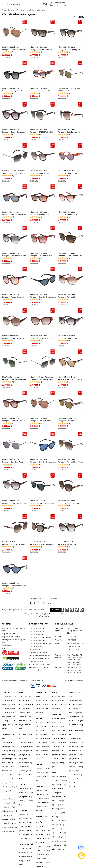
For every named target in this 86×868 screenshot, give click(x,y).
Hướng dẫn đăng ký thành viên (40, 658)
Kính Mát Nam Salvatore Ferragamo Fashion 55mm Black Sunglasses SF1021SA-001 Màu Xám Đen (42, 502)
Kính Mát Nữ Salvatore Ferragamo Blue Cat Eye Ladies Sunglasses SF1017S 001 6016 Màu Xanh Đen (42, 296)
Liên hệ (5, 648)
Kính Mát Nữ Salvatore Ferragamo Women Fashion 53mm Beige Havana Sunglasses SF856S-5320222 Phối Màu (71, 213)
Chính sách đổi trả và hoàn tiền (40, 637)
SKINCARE (23, 693)
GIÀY (54, 773)
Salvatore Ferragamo (17, 10)
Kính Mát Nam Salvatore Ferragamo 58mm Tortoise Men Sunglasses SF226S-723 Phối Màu (14, 378)
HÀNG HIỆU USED (42, 816)
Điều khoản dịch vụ (36, 649)
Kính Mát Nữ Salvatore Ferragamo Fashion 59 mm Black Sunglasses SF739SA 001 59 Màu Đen (15, 502)
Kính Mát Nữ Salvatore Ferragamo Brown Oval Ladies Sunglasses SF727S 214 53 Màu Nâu (70, 502)
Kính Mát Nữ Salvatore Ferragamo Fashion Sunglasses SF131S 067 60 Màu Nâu (14, 48)
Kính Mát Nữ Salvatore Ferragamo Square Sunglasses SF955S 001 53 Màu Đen (14, 131)
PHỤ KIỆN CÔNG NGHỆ (41, 695)
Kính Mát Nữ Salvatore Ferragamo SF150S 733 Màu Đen (43, 131)
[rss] (82, 610)
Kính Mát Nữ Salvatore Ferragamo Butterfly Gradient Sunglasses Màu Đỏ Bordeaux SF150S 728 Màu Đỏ (69, 131)
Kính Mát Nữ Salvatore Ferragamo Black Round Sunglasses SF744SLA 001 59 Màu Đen (69, 543)
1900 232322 (61, 5)
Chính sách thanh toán (37, 640)
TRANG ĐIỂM (57, 714)
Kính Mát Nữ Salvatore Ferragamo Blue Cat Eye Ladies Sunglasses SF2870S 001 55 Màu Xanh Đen (43, 461)
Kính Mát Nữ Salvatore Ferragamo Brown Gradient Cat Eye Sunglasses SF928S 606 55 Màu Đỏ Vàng (42, 337)
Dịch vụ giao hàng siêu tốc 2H (39, 655)
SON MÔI (55, 693)
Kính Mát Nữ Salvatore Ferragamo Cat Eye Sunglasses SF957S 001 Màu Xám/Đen (14, 90)
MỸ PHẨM (39, 822)
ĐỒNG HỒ (22, 785)
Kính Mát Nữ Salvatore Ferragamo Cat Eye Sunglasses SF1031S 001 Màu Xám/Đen (70, 48)
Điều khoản (24, 681)
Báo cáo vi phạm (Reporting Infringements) (39, 669)
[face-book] (62, 610)
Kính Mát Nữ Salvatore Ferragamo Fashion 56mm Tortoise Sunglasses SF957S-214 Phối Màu (15, 296)
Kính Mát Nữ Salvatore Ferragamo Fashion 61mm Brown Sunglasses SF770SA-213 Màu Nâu (15, 337)
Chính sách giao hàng (36, 634)
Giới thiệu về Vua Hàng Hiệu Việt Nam (14, 629)
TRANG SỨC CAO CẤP (75, 695)
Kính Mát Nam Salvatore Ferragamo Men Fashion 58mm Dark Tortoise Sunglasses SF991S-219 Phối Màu (14, 213)
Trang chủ (6, 10)
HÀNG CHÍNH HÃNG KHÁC (76, 733)
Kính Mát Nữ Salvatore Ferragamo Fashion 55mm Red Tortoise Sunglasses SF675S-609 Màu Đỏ (43, 255)
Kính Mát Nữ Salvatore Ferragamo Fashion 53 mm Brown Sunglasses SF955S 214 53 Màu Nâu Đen (15, 420)
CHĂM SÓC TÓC (41, 786)
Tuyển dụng (6, 645)
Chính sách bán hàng (36, 628)
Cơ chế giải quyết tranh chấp (39, 652)
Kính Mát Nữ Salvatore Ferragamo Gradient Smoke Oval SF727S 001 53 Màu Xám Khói (42, 543)
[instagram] (67, 610)
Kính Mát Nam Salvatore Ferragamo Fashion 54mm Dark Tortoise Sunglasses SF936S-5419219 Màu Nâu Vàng (70, 378)
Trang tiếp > (51, 603)
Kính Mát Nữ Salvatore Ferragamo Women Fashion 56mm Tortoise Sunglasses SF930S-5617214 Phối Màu (69, 172)
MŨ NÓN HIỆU (24, 811)
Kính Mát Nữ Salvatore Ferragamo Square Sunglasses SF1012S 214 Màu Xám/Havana (42, 48)
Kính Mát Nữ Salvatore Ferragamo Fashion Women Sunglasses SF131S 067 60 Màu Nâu (42, 420)
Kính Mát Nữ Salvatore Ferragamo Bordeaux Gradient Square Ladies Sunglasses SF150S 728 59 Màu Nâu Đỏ (14, 543)
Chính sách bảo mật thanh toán (40, 643)
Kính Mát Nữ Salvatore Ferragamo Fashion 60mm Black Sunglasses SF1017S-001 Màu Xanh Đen (14, 585)
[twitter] (77, 610)
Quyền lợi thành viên (36, 662)
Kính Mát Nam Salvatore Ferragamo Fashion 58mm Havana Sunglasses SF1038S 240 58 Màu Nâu (71, 420)
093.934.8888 (60, 3)
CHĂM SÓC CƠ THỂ (26, 845)
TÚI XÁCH (6, 693)
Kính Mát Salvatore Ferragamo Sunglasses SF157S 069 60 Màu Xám (15, 172)
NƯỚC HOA (40, 718)
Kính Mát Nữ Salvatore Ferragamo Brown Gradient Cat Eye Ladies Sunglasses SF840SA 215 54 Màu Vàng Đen (71, 255)
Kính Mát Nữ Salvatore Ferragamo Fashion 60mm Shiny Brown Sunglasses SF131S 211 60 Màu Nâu (70, 461)
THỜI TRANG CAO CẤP (9, 737)
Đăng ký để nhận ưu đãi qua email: (13, 610)
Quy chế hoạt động (9, 634)
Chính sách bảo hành (36, 631)
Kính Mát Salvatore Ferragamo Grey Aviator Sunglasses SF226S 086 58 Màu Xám (43, 378)
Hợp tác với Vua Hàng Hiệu (12, 637)
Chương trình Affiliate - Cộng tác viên (13, 641)
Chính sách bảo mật (36, 646)
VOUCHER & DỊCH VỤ (25, 737)
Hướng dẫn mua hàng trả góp (39, 665)
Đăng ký (56, 610)
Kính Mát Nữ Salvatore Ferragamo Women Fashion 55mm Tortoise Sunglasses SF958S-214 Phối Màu (41, 213)
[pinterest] (72, 610)
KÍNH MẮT (39, 765)
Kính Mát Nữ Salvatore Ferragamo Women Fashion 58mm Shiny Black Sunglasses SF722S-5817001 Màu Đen (70, 337)
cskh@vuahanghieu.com (75, 643)
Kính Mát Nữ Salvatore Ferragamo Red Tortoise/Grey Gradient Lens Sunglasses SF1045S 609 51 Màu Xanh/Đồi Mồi (42, 90)
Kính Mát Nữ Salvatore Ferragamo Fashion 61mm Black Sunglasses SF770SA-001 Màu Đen (14, 255)
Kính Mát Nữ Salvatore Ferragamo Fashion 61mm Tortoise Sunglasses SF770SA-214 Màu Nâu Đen (70, 296)
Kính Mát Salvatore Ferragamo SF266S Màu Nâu (70, 90)
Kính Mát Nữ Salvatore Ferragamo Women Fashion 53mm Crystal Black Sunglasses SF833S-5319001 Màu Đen (42, 172)
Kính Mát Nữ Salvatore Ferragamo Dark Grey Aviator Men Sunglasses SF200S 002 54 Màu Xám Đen (15, 461)
